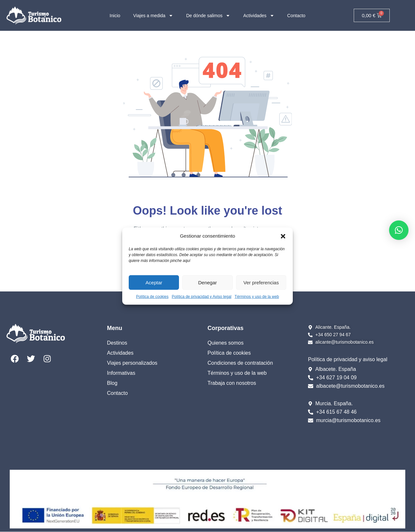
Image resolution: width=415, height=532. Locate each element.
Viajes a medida (153, 16)
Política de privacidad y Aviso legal (202, 297)
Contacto (296, 16)
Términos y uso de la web (257, 297)
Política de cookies (152, 297)
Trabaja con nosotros (232, 383)
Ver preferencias (261, 282)
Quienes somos (225, 343)
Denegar (207, 282)
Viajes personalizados (132, 363)
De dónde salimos (208, 16)
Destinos (117, 343)
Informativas (121, 373)
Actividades (259, 16)
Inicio (115, 16)
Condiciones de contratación (240, 363)
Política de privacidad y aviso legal (348, 359)
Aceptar (154, 282)
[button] (283, 236)
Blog (112, 383)
